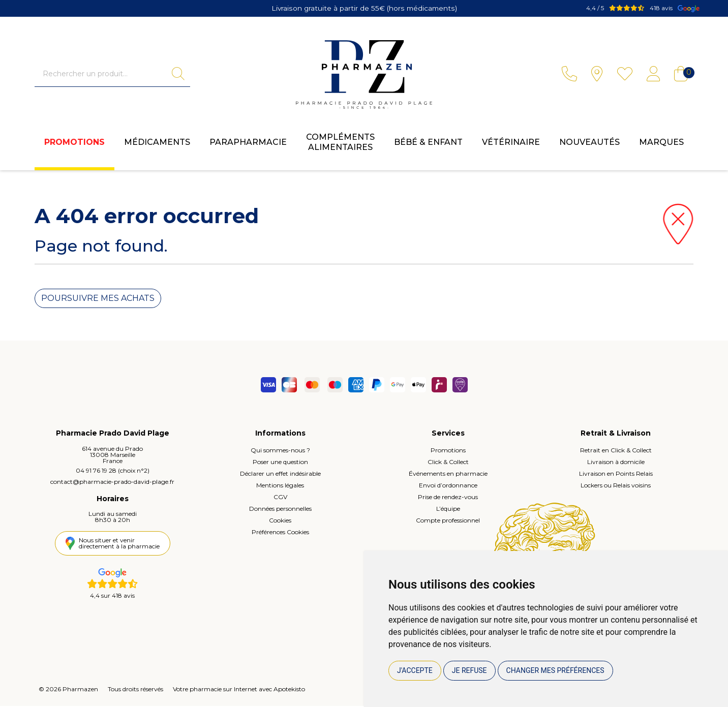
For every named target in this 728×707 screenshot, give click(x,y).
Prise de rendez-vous (448, 498)
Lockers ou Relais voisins (616, 486)
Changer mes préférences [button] (555, 670)
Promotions (74, 145)
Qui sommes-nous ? (280, 451)
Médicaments (157, 145)
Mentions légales (280, 486)
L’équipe (448, 510)
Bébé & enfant (428, 145)
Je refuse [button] (469, 670)
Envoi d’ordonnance (448, 486)
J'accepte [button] (415, 670)
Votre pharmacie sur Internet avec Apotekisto (239, 690)
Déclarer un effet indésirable (280, 474)
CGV (280, 498)
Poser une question (280, 463)
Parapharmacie (248, 145)
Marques (661, 145)
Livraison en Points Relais (616, 474)
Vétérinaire (511, 145)
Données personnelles (280, 510)
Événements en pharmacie (448, 474)
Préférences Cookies (280, 533)
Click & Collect (448, 463)
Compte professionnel (448, 521)
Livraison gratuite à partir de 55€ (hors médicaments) (364, 8)
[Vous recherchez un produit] (103, 75)
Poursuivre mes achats (98, 299)
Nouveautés (589, 145)
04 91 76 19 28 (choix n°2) (113, 471)
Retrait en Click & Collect (616, 451)
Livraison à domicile (616, 463)
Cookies (280, 521)
